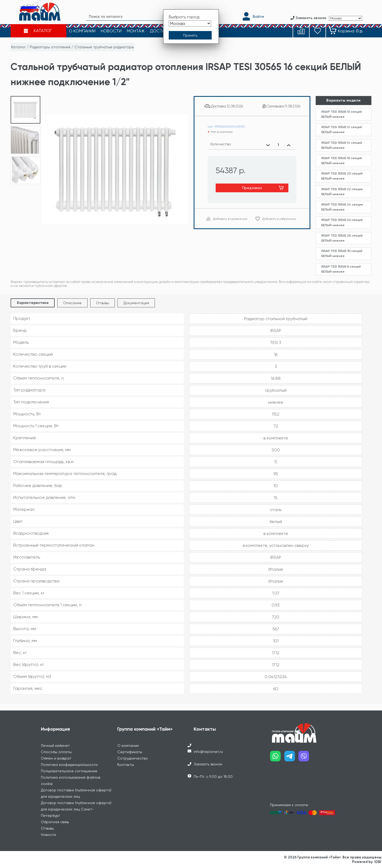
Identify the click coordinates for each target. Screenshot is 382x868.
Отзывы (103, 303)
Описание (72, 303)
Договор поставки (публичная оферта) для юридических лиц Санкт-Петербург (76, 809)
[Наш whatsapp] (277, 758)
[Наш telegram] (292, 758)
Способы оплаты (56, 752)
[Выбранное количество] (278, 145)
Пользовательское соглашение (69, 771)
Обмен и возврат (56, 758)
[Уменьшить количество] (268, 145)
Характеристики (33, 303)
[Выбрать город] (190, 23)
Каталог (18, 47)
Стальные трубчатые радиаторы (104, 47)
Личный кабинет (55, 745)
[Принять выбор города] (190, 35)
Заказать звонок (208, 764)
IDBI (378, 862)
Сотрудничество (133, 758)
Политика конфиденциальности (69, 765)
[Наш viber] (306, 758)
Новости (48, 835)
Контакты (126, 765)
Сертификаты (130, 752)
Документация (136, 303)
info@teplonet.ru (208, 752)
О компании (128, 745)
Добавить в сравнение (230, 219)
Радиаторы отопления (50, 47)
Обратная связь (55, 822)
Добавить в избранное (279, 219)
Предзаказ (252, 188)
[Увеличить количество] (289, 145)
